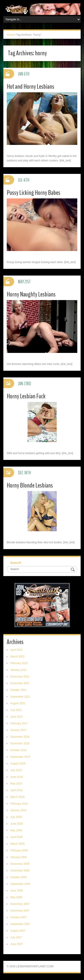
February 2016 (19, 804)
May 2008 (16, 897)
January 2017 (18, 730)
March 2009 (17, 844)
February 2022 (19, 663)
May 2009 (16, 830)
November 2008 (20, 871)
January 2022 (18, 670)
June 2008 (17, 891)
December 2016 (20, 737)
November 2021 (20, 683)
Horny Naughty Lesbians (31, 294)
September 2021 (20, 697)
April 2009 (16, 837)
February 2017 (19, 723)
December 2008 (20, 864)
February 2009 (19, 850)
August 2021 (18, 703)
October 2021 (18, 690)
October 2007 (18, 917)
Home (10, 35)
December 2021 (20, 677)
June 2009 (17, 824)
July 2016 (16, 770)
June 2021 (17, 717)
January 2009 (18, 857)
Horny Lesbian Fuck (26, 396)
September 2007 (20, 924)
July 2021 (16, 710)
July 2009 (16, 817)
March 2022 (17, 657)
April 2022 (16, 650)
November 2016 (20, 743)
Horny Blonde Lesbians (30, 485)
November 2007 (20, 911)
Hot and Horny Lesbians (30, 87)
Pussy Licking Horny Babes (33, 193)
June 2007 (17, 944)
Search (16, 563)
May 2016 (16, 784)
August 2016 (18, 764)
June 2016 (17, 777)
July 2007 (16, 937)
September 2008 (20, 884)
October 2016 (18, 750)
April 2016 (16, 790)
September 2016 (20, 757)
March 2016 (17, 797)
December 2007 (20, 904)
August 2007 (18, 931)
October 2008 (18, 877)
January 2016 (18, 810)
